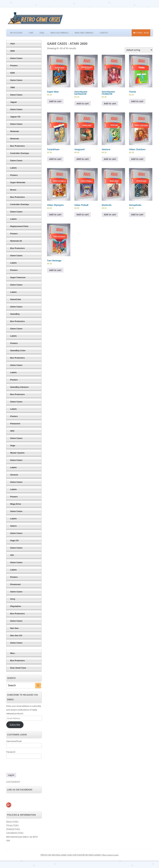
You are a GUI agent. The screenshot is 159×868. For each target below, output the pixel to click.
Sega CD (14, 540)
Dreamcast (15, 584)
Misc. (13, 653)
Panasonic (15, 424)
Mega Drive (16, 504)
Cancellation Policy (15, 833)
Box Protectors (17, 146)
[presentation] (27, 766)
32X (12, 555)
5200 (12, 73)
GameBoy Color (18, 351)
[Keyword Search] (21, 686)
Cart (31, 33)
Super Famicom (18, 277)
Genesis (14, 475)
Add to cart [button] (55, 101)
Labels (13, 168)
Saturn (13, 526)
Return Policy (12, 821)
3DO (12, 431)
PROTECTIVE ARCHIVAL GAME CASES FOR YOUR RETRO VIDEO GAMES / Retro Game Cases (80, 855)
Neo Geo (14, 628)
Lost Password (13, 781)
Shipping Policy (13, 829)
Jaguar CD (15, 117)
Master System (17, 453)
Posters (14, 66)
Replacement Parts (19, 226)
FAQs (42, 33)
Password (11, 752)
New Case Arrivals (59, 33)
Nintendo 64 (16, 241)
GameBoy (15, 314)
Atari (13, 44)
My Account (16, 33)
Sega (13, 446)
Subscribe (15, 725)
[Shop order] (139, 50)
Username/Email (14, 741)
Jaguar (14, 102)
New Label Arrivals (84, 33)
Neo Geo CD (16, 635)
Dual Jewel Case (18, 668)
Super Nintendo (18, 182)
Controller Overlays (20, 153)
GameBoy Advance (19, 387)
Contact (104, 33)
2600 (12, 51)
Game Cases (16, 58)
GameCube (16, 299)
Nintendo (15, 131)
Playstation (16, 606)
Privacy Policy (12, 825)
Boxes (13, 190)
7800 (12, 87)
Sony (13, 599)
